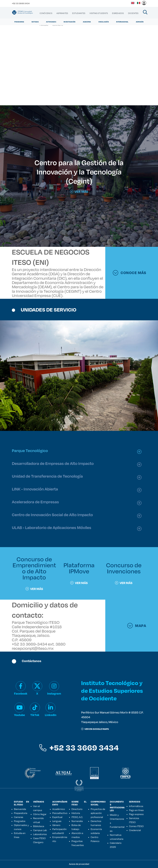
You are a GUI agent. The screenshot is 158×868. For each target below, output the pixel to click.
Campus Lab (40, 830)
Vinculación (104, 22)
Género (56, 825)
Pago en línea (136, 810)
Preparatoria (21, 813)
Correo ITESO (136, 826)
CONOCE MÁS (130, 273)
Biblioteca (39, 826)
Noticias (35, 22)
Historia (76, 813)
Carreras (19, 817)
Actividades (51, 22)
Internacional (122, 22)
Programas (19, 22)
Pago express (136, 814)
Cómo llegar (40, 814)
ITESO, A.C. (77, 817)
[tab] (78, 451)
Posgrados (20, 821)
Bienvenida (20, 809)
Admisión (140, 22)
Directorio (77, 809)
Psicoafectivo (60, 813)
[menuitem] (46, 13)
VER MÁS (79, 192)
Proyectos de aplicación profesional (98, 813)
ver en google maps (95, 729)
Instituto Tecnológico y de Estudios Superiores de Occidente (112, 690)
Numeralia (77, 821)
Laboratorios (40, 834)
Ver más (34, 589)
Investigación (69, 22)
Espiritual (57, 817)
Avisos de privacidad (79, 864)
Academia (87, 22)
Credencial (135, 830)
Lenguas (57, 821)
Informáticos (136, 806)
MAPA (137, 626)
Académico (59, 809)
